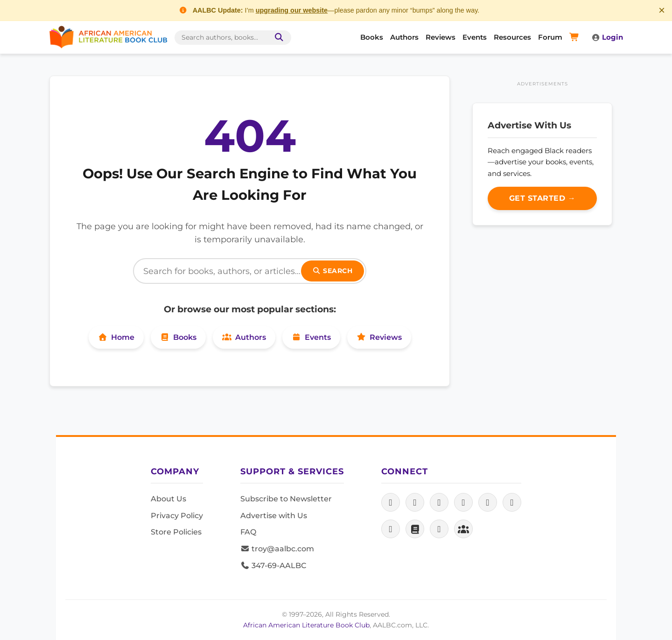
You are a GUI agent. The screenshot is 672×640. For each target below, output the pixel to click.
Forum (550, 37)
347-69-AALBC (273, 566)
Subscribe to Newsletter (286, 499)
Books (372, 37)
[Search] (250, 271)
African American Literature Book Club (306, 625)
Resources (512, 37)
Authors (404, 37)
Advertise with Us (274, 516)
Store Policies (176, 532)
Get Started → (542, 198)
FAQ (248, 532)
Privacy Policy (177, 516)
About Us (168, 499)
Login (607, 37)
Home (116, 337)
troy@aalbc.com (277, 549)
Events (475, 37)
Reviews (441, 37)
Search (333, 271)
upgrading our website (292, 10)
